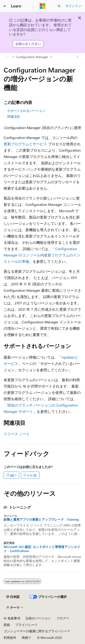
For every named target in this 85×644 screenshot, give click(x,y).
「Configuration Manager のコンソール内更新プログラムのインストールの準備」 (42, 255)
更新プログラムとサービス (25, 144)
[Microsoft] (43, 6)
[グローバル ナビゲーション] (5, 6)
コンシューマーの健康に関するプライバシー (35, 631)
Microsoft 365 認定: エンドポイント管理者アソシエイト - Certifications (42, 549)
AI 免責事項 (12, 618)
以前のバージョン (38, 618)
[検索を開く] (59, 6)
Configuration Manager (32, 57)
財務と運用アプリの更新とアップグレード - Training (41, 519)
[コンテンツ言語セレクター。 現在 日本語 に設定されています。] (13, 597)
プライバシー (25, 625)
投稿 (7, 625)
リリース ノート (17, 434)
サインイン (73, 6)
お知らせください (28, 44)
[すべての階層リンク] (8, 57)
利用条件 (10, 638)
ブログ (61, 618)
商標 (25, 638)
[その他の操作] (77, 57)
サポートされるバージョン (26, 111)
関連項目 (14, 116)
